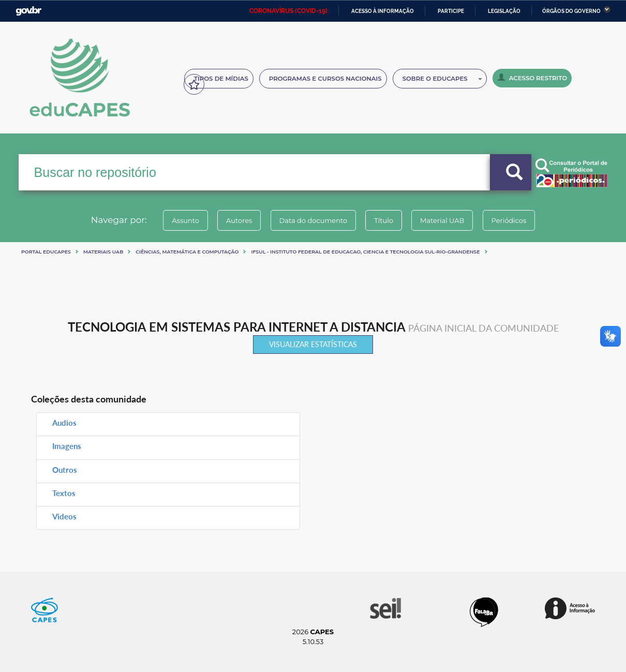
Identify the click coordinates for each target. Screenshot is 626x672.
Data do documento (311, 220)
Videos (64, 516)
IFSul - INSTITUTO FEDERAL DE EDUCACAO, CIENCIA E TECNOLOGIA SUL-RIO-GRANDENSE (365, 252)
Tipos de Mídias (221, 79)
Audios (64, 423)
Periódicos (519, 220)
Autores (233, 220)
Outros (65, 470)
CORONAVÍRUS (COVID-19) (288, 11)
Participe (451, 11)
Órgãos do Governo (571, 11)
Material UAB (448, 220)
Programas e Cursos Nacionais (325, 79)
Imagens (67, 446)
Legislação (504, 11)
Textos (64, 493)
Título (386, 220)
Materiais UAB (103, 252)
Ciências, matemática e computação (187, 252)
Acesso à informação (383, 11)
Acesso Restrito (532, 78)
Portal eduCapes (46, 252)
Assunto (175, 220)
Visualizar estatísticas (313, 344)
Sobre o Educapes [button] (442, 79)
